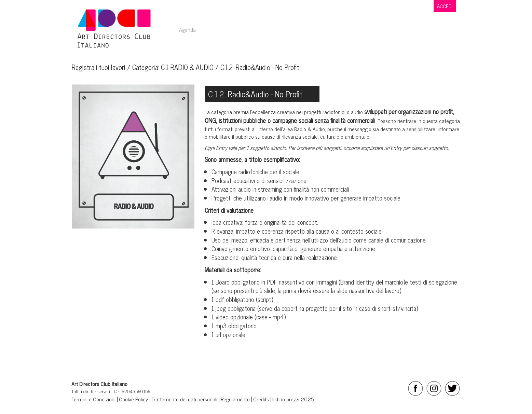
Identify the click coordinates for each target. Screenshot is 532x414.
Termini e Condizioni (93, 399)
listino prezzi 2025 (293, 399)
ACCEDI (445, 6)
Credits (261, 399)
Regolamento (235, 399)
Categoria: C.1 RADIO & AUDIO (173, 67)
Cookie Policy (133, 399)
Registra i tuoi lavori (98, 67)
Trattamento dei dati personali (184, 399)
